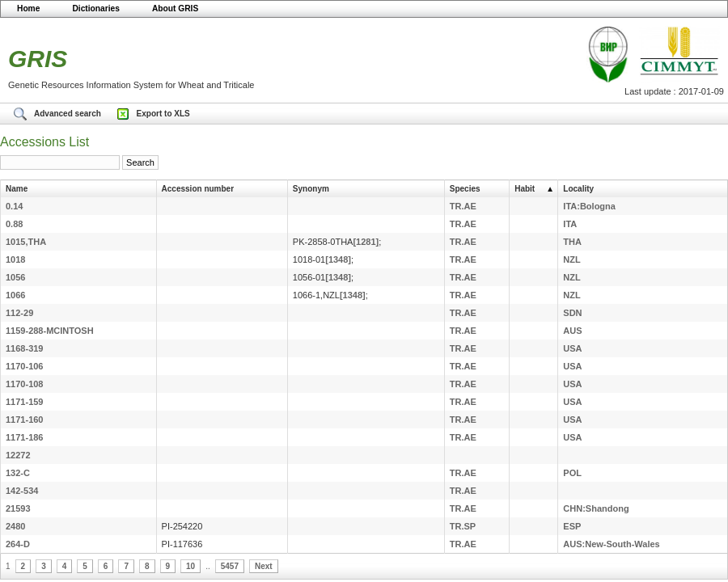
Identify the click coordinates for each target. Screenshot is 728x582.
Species (465, 189)
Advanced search (69, 114)
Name (17, 189)
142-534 (22, 491)
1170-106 (25, 366)
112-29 (19, 313)
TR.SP (463, 526)
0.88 (14, 224)
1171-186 (25, 437)
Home (28, 8)
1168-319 (25, 348)
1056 (15, 277)
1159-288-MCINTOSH (50, 331)
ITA (570, 224)
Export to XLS (163, 114)
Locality (578, 189)
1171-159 (25, 402)
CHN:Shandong (596, 508)
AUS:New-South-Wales (611, 544)
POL (572, 473)
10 (190, 566)
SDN (572, 313)
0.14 (14, 206)
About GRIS (175, 8)
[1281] (366, 242)
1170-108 (25, 384)
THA (572, 242)
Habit (525, 189)
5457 (230, 566)
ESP (572, 526)
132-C (18, 473)
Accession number (198, 189)
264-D (18, 544)
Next (264, 566)
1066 (15, 295)
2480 (15, 526)
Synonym (311, 189)
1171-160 (25, 420)
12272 (18, 455)
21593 (18, 508)
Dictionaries (96, 8)
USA (572, 348)
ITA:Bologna (589, 206)
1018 (15, 259)
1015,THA (26, 242)
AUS (572, 331)
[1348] (338, 259)
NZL (571, 259)
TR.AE (463, 206)
